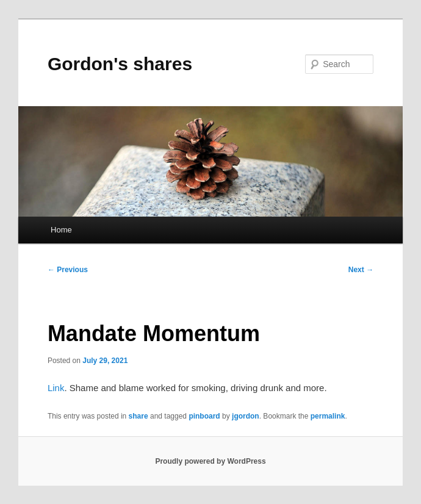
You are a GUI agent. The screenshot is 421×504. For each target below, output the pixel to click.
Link (56, 388)
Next (361, 270)
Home (61, 230)
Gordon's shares (120, 64)
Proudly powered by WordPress (210, 461)
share (139, 416)
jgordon (246, 416)
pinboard (204, 416)
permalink (328, 416)
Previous (68, 270)
